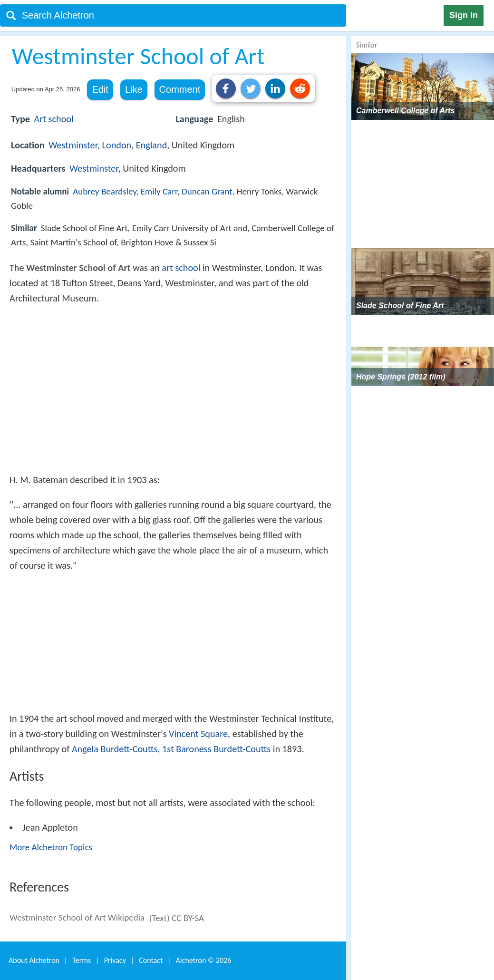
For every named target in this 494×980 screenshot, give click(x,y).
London (117, 145)
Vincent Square (198, 734)
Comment (180, 89)
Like (134, 89)
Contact (151, 960)
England (151, 145)
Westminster (73, 145)
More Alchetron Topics (51, 847)
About (34, 960)
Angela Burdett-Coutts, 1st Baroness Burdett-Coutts (171, 749)
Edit (100, 89)
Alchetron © (204, 960)
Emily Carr (159, 191)
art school (181, 268)
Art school (54, 119)
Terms (82, 960)
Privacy (115, 960)
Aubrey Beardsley (105, 191)
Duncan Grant (207, 191)
